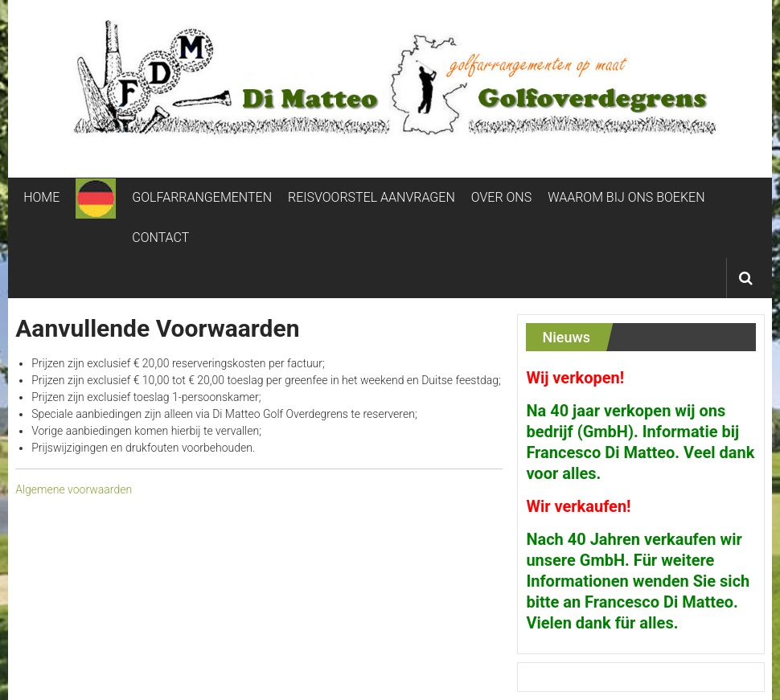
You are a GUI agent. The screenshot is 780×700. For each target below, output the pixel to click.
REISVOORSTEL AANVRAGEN (372, 197)
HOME (41, 197)
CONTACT (160, 237)
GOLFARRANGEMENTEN (202, 197)
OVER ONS (501, 197)
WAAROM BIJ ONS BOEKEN (626, 197)
